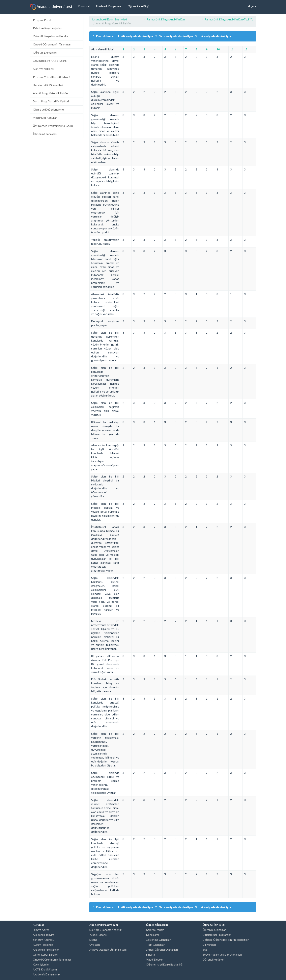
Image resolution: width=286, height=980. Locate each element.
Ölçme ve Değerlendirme (48, 109)
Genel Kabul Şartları (45, 954)
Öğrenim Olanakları (214, 930)
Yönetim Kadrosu (43, 940)
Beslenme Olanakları (159, 940)
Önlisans (95, 945)
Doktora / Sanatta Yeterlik (105, 930)
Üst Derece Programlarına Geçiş (53, 126)
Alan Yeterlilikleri (43, 69)
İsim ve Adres (41, 930)
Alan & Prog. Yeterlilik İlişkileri (51, 93)
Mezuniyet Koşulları (45, 118)
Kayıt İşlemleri (42, 964)
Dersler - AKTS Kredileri (48, 85)
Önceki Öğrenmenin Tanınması (52, 44)
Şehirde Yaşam (155, 930)
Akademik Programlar (109, 6)
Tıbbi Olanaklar (155, 945)
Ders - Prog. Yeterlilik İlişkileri (51, 101)
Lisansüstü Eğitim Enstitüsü (110, 19)
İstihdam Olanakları (45, 134)
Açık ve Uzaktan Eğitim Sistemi (108, 950)
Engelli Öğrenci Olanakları (162, 950)
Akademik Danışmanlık (46, 974)
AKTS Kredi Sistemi (45, 969)
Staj (205, 950)
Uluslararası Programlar (217, 935)
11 (232, 49)
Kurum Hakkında (43, 945)
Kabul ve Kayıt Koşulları (48, 28)
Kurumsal (84, 6)
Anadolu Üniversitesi (51, 7)
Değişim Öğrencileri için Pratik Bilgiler (226, 940)
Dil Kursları (209, 945)
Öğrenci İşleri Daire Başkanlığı (164, 964)
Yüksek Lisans (98, 935)
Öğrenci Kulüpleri (214, 959)
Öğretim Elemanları (45, 52)
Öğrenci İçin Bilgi (138, 6)
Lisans (93, 940)
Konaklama (153, 935)
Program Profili (42, 20)
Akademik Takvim (43, 935)
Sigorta (150, 954)
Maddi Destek (155, 959)
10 (218, 49)
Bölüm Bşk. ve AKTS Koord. (50, 61)
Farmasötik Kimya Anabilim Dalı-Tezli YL (229, 19)
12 (246, 49)
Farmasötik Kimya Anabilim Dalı (166, 19)
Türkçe (251, 6)
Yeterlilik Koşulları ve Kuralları (51, 36)
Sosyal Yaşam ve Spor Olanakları (222, 954)
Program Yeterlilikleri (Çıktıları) (52, 77)
